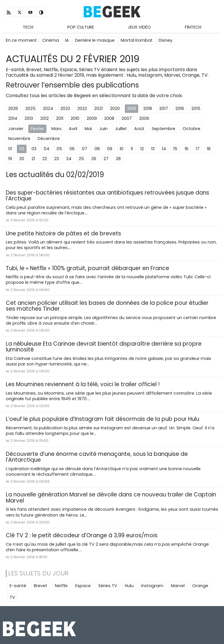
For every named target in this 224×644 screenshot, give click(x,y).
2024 (48, 108)
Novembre (19, 139)
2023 (65, 108)
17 (198, 149)
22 (45, 159)
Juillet (121, 129)
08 (97, 149)
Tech (28, 27)
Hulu (129, 586)
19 (10, 159)
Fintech (193, 27)
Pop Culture (81, 27)
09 (110, 149)
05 (59, 149)
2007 (127, 118)
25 (81, 159)
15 (175, 149)
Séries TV (108, 586)
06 (72, 149)
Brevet (41, 586)
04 (47, 149)
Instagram (152, 586)
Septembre (163, 129)
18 (209, 149)
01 (10, 149)
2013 (29, 118)
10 (121, 149)
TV (12, 597)
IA (67, 40)
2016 (180, 108)
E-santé (18, 586)
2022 (82, 108)
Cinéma (51, 40)
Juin (103, 129)
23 (57, 159)
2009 (92, 118)
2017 (164, 108)
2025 (30, 108)
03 (34, 149)
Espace (83, 586)
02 (22, 149)
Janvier (16, 129)
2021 (98, 108)
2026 (13, 108)
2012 (44, 118)
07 (85, 149)
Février (37, 129)
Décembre (49, 139)
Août (139, 129)
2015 (196, 108)
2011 (60, 118)
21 (33, 159)
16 (187, 149)
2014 (13, 118)
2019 (132, 108)
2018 (148, 108)
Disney (166, 40)
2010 (75, 118)
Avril (73, 129)
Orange (200, 586)
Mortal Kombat (137, 40)
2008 (109, 118)
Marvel (178, 586)
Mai (88, 129)
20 (22, 159)
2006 (144, 118)
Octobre (191, 129)
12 (142, 149)
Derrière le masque (95, 40)
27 (106, 159)
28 (118, 159)
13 (153, 149)
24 (69, 159)
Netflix (61, 586)
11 (132, 149)
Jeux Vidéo (139, 27)
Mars (56, 129)
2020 (115, 108)
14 (164, 149)
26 (94, 159)
